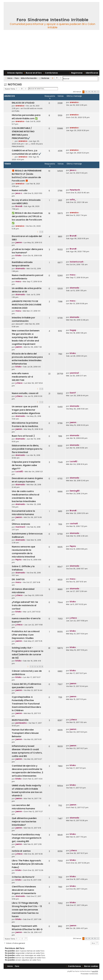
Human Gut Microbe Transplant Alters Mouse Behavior (25, 733)
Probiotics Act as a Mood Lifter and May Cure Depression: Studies (26, 635)
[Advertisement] (51, 50)
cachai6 (74, 524)
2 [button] (86, 92)
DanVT (73, 393)
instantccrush (77, 262)
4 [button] (92, 92)
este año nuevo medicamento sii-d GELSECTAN (22, 377)
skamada (20, 269)
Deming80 (75, 491)
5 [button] (95, 92)
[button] (98, 92)
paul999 (95, 971)
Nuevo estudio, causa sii (25, 393)
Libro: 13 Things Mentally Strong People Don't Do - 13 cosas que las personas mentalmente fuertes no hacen (27, 910)
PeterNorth (75, 190)
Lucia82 (19, 472)
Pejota (18, 560)
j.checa (19, 383)
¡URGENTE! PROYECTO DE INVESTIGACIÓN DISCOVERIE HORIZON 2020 (27, 305)
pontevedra (21, 723)
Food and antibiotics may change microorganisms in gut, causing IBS (27, 838)
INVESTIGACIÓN (20, 720)
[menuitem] (32, 73)
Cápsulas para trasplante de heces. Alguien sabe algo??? (26, 465)
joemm (19, 243)
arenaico (20, 106)
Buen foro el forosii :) (23, 436)
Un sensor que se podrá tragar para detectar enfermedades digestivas (26, 410)
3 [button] (89, 92)
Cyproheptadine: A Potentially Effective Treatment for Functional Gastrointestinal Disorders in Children (26, 704)
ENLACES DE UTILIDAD (23, 103)
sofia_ (73, 200)
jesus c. (73, 170)
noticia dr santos (21, 851)
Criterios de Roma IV (23, 877)
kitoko (18, 256)
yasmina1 (74, 373)
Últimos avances (21, 524)
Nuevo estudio (20, 190)
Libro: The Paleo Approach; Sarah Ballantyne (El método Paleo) (27, 864)
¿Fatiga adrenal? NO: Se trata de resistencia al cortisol (25, 605)
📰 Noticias (13, 84)
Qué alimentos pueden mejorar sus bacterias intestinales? (24, 822)
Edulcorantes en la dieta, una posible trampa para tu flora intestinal (27, 449)
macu (18, 282)
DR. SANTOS (18, 579)
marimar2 (20, 527)
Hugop (73, 330)
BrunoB (19, 206)
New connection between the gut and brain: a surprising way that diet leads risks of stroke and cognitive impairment (26, 337)
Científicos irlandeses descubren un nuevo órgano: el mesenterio (24, 890)
